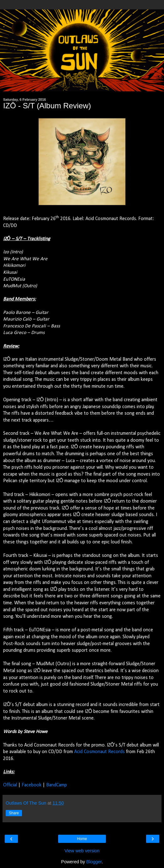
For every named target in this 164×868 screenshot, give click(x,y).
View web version (82, 851)
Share (14, 813)
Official (10, 785)
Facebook (32, 785)
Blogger (94, 862)
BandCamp (57, 785)
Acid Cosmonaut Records (99, 752)
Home (82, 839)
